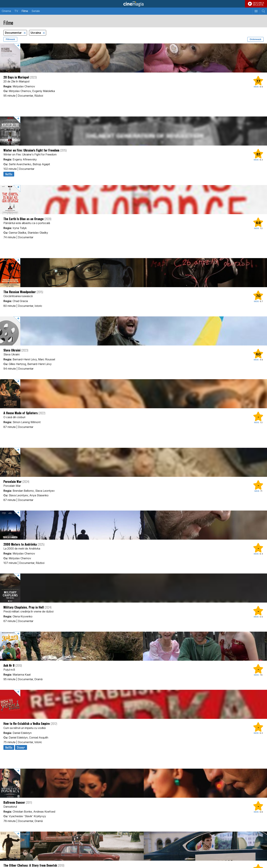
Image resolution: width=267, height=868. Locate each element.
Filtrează (10, 39)
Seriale (36, 11)
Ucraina (36, 33)
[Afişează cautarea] (263, 11)
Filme (25, 11)
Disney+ (21, 747)
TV (16, 11)
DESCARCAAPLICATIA (258, 4)
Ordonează (255, 39)
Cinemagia (133, 4)
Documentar (14, 33)
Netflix (9, 174)
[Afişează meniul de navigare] (256, 11)
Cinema (6, 11)
